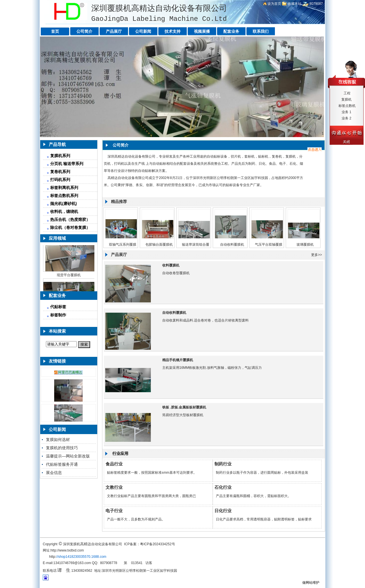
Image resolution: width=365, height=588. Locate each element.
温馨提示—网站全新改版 (68, 456)
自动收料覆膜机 (232, 245)
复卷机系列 (60, 172)
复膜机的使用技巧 (62, 448)
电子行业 (114, 511)
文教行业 (114, 487)
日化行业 (223, 511)
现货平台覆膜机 (69, 276)
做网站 (307, 583)
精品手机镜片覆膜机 (178, 360)
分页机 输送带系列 (67, 164)
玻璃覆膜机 (305, 245)
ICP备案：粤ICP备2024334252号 (150, 544)
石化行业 (223, 487)
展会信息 (54, 473)
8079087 (316, 4)
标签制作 (58, 315)
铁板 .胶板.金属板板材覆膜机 (184, 407)
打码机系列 (60, 180)
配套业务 (57, 295)
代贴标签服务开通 (62, 464)
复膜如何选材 (58, 440)
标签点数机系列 (64, 196)
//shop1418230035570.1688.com (81, 557)
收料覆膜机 (171, 265)
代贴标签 (58, 307)
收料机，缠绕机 (64, 211)
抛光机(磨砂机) (63, 204)
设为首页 (274, 4)
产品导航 (57, 144)
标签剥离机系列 (64, 188)
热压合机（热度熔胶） (70, 219)
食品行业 (114, 464)
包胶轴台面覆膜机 (159, 245)
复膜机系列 (60, 156)
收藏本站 (295, 4)
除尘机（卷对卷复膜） (70, 227)
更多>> (317, 255)
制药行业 (223, 464)
